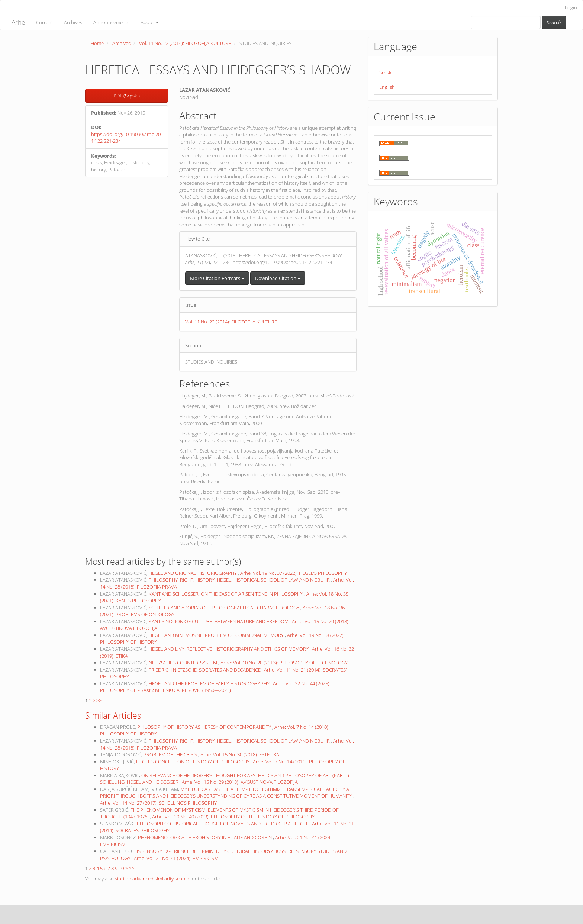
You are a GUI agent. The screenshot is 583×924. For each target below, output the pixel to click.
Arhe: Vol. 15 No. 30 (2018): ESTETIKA (240, 754)
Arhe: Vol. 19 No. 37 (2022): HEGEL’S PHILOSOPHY (294, 573)
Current (44, 22)
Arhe (18, 22)
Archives (73, 22)
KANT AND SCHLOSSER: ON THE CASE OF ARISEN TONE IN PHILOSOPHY (226, 594)
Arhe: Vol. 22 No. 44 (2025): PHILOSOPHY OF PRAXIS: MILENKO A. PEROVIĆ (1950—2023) (215, 687)
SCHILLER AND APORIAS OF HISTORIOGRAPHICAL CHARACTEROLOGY (225, 608)
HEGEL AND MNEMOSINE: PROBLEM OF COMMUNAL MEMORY (217, 635)
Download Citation (278, 278)
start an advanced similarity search (152, 879)
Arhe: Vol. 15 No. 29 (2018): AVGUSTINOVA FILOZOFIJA (240, 782)
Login (571, 7)
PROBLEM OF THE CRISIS (171, 754)
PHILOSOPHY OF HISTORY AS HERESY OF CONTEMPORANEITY (205, 727)
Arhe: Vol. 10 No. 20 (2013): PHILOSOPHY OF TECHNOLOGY (284, 663)
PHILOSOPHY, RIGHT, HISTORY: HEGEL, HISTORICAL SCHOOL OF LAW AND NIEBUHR (240, 580)
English (387, 87)
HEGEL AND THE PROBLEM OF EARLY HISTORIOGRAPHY (210, 683)
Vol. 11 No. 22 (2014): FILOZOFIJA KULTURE (185, 43)
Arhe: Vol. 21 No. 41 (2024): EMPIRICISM (176, 858)
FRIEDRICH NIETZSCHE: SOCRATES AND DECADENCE (205, 670)
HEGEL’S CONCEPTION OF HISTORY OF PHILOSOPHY (193, 762)
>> (99, 701)
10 (121, 868)
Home (97, 43)
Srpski (386, 73)
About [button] (150, 22)
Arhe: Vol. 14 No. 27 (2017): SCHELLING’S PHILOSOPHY (158, 803)
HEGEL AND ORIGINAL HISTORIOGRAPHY (193, 573)
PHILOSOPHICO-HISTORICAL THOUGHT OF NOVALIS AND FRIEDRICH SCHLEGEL (223, 824)
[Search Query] (506, 22)
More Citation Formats (217, 278)
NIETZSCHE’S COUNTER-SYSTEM (183, 663)
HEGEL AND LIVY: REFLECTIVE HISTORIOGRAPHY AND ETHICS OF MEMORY (229, 649)
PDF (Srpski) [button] (127, 96)
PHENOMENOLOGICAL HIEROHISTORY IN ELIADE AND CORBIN (205, 837)
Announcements (111, 22)
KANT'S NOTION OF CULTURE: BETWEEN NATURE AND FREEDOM (219, 621)
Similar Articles (113, 715)
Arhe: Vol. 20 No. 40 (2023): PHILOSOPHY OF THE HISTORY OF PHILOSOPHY (233, 817)
